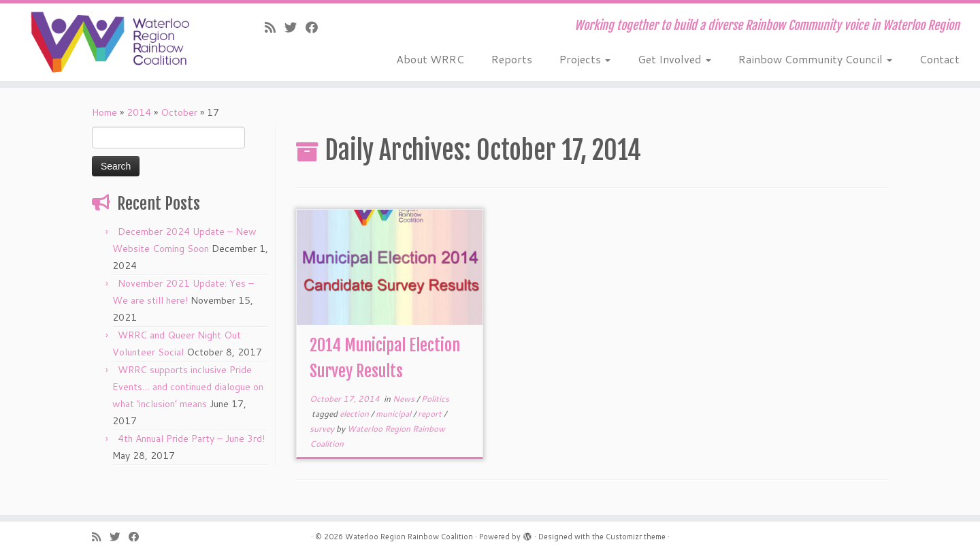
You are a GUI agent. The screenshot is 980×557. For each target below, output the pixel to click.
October (179, 112)
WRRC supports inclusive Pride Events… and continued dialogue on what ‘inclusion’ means (188, 387)
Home (104, 112)
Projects (585, 59)
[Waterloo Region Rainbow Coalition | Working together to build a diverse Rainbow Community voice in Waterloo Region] (113, 42)
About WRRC (430, 59)
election (355, 414)
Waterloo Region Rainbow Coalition (409, 537)
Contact (940, 59)
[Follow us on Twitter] (295, 27)
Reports (512, 59)
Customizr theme (636, 537)
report (431, 414)
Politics (435, 399)
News (405, 399)
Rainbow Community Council (815, 59)
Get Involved (674, 59)
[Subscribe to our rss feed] (275, 27)
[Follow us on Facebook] (316, 27)
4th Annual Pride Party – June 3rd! (191, 439)
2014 (139, 112)
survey (323, 429)
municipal (394, 414)
